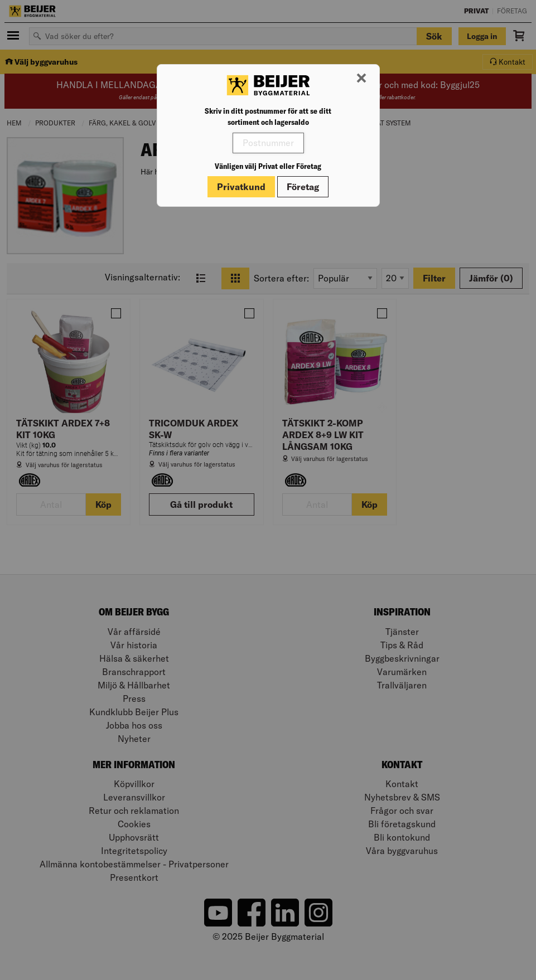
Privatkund (241, 187)
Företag (303, 187)
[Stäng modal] (361, 79)
